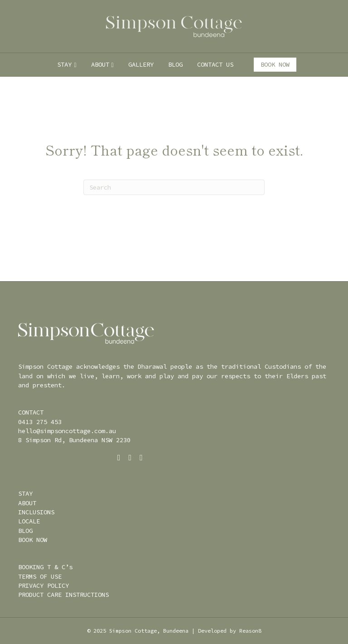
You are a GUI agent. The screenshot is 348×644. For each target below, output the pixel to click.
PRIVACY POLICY (43, 585)
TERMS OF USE (40, 576)
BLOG (175, 64)
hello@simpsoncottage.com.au (67, 431)
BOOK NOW (275, 64)
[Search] (174, 187)
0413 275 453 (40, 422)
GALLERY (141, 64)
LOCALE (29, 521)
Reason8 (250, 631)
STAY (64, 64)
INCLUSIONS (36, 512)
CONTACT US (215, 64)
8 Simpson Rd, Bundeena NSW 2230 (74, 440)
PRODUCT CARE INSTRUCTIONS (63, 595)
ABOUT (100, 64)
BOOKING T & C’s (45, 567)
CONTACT (31, 412)
